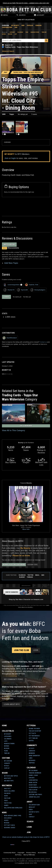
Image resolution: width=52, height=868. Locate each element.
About (30, 802)
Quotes (31, 741)
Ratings (6, 746)
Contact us (43, 342)
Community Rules (10, 853)
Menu (4, 15)
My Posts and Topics (11, 776)
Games (6, 805)
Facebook (22, 575)
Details (6, 766)
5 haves (6, 297)
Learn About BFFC (12, 704)
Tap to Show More (26, 426)
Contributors (7, 27)
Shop (30, 814)
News (4, 813)
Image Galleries (9, 791)
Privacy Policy (31, 853)
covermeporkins (13, 285)
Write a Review (9, 245)
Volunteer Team (34, 805)
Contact (32, 817)
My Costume (8, 761)
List (16, 34)
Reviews (7, 748)
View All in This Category (13, 430)
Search (21, 15)
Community (32, 745)
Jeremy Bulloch (34, 797)
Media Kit (32, 807)
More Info (26, 529)
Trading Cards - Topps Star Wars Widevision (21, 47)
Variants (7, 763)
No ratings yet (23, 114)
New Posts (7, 778)
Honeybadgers (38, 290)
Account (39, 15)
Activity (32, 748)
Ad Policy (18, 855)
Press (31, 810)
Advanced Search (8, 51)
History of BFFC (34, 812)
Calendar (31, 768)
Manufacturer (35, 32)
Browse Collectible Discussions (14, 565)
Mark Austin (33, 783)
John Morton (33, 780)
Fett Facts (32, 733)
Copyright (21, 853)
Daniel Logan (33, 775)
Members (32, 753)
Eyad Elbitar (33, 790)
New (23, 25)
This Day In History (35, 731)
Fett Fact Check (9, 825)
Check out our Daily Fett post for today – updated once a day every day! (26, 3)
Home (4, 726)
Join (6, 158)
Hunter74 (9, 290)
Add (16, 27)
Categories (8, 736)
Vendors (38, 25)
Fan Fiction (8, 803)
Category (12, 32)
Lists (6, 741)
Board (5, 773)
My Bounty (15, 25)
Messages (32, 760)
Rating (4, 34)
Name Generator (34, 756)
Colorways (8, 739)
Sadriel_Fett (32, 285)
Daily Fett (7, 789)
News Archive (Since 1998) (13, 816)
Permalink (8, 374)
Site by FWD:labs (29, 855)
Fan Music (7, 793)
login (14, 158)
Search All (9, 45)
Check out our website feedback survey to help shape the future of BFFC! (26, 837)
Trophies (32, 763)
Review (10, 34)
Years (6, 751)
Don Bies (32, 778)
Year (27, 32)
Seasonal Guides (10, 828)
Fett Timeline (33, 738)
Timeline (44, 32)
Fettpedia (31, 726)
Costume (6, 758)
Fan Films (7, 798)
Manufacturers (9, 744)
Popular (30, 25)
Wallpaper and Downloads (13, 808)
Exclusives (8, 818)
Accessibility (42, 853)
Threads (30, 577)
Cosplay (7, 768)
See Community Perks (13, 679)
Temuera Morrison (35, 773)
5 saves (34, 114)
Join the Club (21, 650)
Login (36, 650)
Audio (6, 796)
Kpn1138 (22, 290)
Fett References (34, 736)
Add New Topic (11, 263)
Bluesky (22, 577)
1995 (4, 114)
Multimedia (7, 785)
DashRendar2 (10, 338)
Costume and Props (35, 795)
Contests (32, 751)
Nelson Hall (33, 792)
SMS (43, 575)
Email (37, 575)
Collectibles (8, 731)
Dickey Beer (33, 785)
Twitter (30, 575)
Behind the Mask (34, 729)
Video (6, 801)
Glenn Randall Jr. (35, 787)
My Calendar (33, 771)
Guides (6, 820)
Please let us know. (21, 556)
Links (31, 758)
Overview (5, 25)
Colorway (20, 32)
